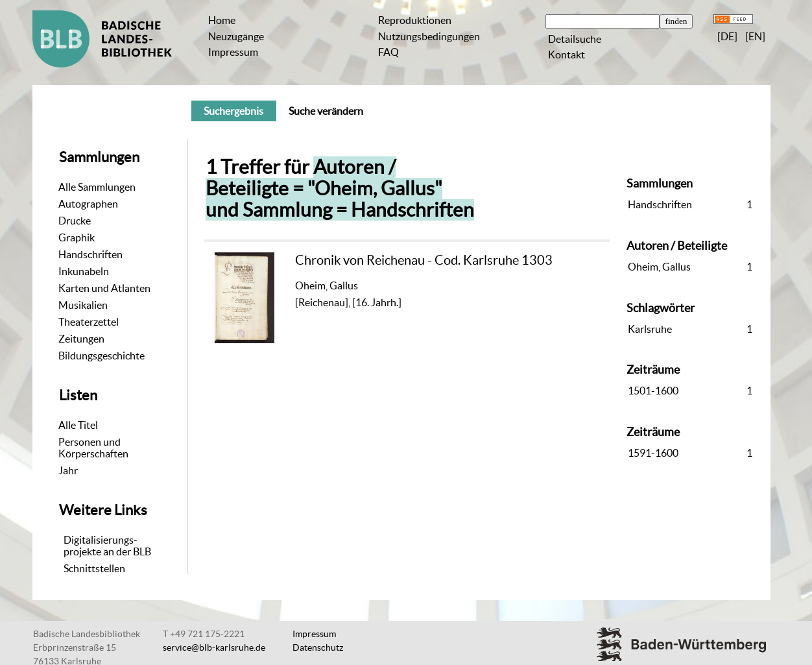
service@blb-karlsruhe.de (214, 647)
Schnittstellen (94, 568)
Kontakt (567, 54)
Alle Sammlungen (97, 187)
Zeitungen (81, 339)
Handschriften (90, 254)
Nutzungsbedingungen (429, 36)
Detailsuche (575, 39)
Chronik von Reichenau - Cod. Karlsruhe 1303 (424, 260)
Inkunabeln (84, 271)
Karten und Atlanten (104, 288)
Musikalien (83, 305)
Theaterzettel (89, 322)
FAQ (388, 52)
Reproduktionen (415, 20)
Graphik (77, 237)
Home (222, 20)
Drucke (75, 221)
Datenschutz (318, 647)
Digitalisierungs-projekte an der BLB (107, 546)
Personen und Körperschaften (93, 448)
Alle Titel (78, 425)
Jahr (68, 470)
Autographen (88, 204)
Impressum (233, 52)
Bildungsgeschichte (101, 356)
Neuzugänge (236, 36)
